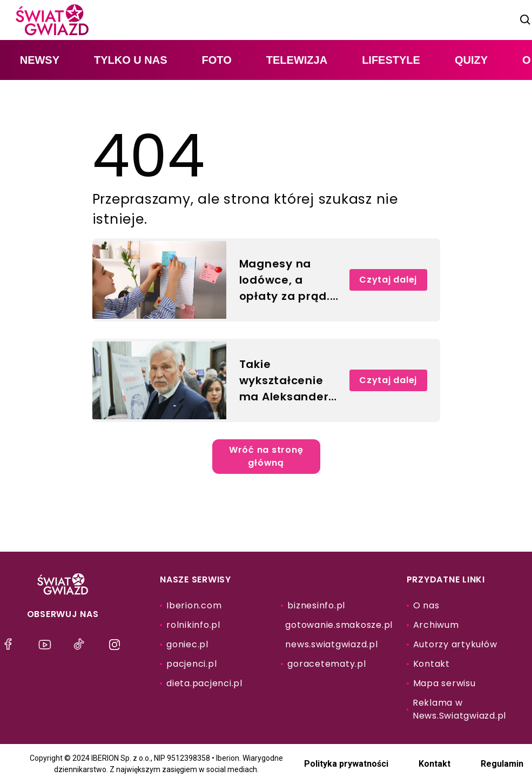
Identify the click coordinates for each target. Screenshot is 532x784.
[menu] (11, 645)
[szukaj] (526, 20)
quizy (471, 60)
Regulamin (502, 764)
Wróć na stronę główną (266, 456)
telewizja (297, 60)
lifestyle (391, 60)
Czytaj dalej (388, 280)
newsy (40, 60)
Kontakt (435, 764)
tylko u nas (131, 60)
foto (217, 60)
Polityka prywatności (346, 764)
